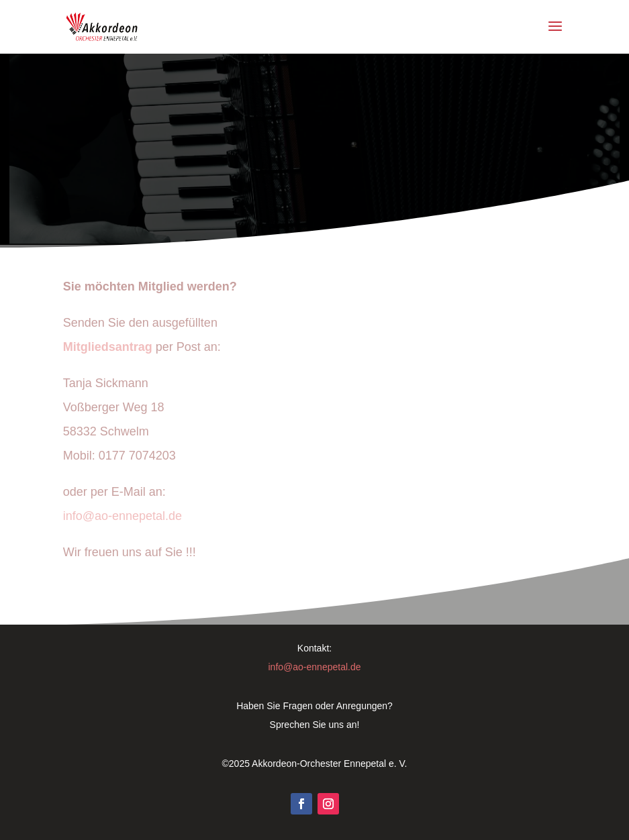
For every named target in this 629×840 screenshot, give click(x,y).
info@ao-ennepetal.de (123, 516)
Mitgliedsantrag (109, 347)
